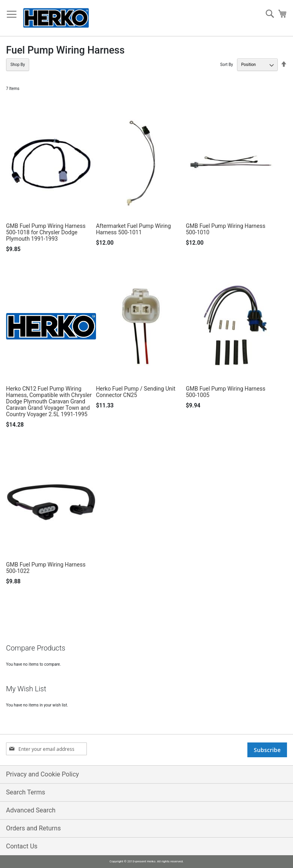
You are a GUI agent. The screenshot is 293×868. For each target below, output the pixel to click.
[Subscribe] (267, 750)
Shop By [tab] (18, 65)
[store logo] (56, 18)
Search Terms (26, 792)
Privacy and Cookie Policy (42, 774)
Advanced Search (31, 810)
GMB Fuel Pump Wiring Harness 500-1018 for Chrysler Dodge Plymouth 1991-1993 (46, 232)
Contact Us (22, 846)
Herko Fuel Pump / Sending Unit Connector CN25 (136, 392)
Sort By (227, 65)
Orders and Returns (33, 828)
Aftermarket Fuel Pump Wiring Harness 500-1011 (133, 229)
